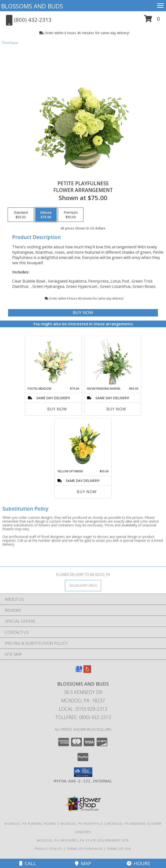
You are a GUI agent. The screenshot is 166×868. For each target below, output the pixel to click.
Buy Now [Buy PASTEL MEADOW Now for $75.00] (57, 409)
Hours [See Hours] (138, 863)
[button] (152, 20)
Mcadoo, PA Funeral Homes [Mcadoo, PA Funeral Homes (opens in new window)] (30, 824)
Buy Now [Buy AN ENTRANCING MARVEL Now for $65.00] (116, 409)
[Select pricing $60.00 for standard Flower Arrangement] (21, 215)
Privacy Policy (49, 849)
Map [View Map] (83, 863)
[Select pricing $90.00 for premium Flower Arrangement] (71, 215)
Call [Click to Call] (28, 863)
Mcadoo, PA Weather (57, 840)
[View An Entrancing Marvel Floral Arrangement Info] (113, 361)
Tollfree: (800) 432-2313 (83, 717)
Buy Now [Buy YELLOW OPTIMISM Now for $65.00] (87, 492)
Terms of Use (119, 849)
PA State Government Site (105, 840)
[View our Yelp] (87, 671)
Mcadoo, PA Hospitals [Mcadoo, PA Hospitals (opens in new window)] (82, 824)
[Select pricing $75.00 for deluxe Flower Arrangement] (46, 215)
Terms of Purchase (84, 849)
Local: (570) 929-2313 (83, 709)
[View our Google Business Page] (79, 671)
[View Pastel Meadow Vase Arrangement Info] (54, 361)
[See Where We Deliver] (83, 585)
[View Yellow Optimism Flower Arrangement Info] (83, 444)
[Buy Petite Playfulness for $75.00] (83, 313)
